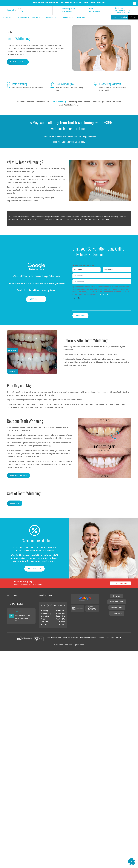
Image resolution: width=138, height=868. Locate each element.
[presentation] (89, 304)
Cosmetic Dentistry (25, 102)
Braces (87, 102)
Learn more (88, 3)
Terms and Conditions (71, 637)
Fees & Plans (37, 17)
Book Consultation (18, 62)
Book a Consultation (19, 475)
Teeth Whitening (20, 84)
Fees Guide (15, 503)
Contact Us (67, 17)
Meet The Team (52, 17)
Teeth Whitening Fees (65, 84)
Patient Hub (80, 17)
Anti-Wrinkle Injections (69, 105)
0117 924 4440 (37, 299)
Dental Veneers (43, 102)
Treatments (23, 17)
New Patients (8, 17)
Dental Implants (75, 102)
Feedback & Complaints (88, 637)
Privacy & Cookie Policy (53, 637)
